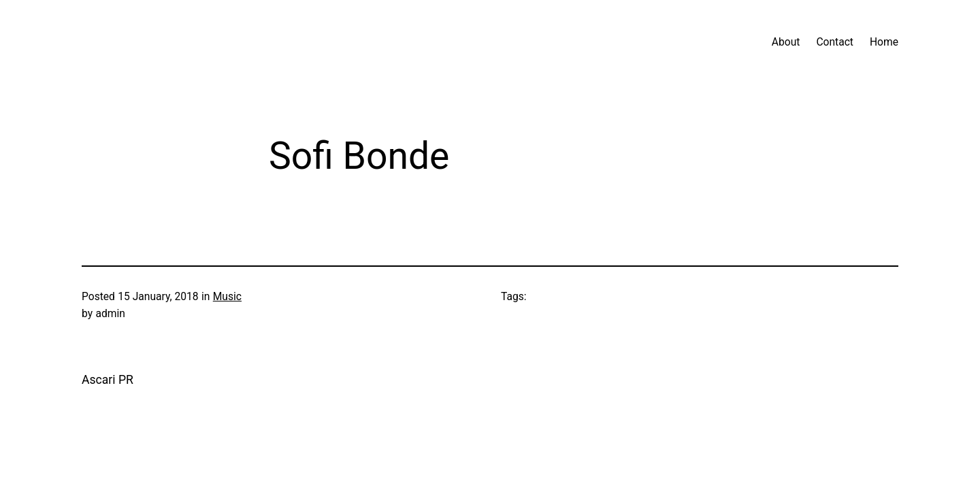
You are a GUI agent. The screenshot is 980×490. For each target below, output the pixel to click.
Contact (835, 42)
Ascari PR (108, 380)
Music (227, 297)
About (786, 42)
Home (884, 42)
